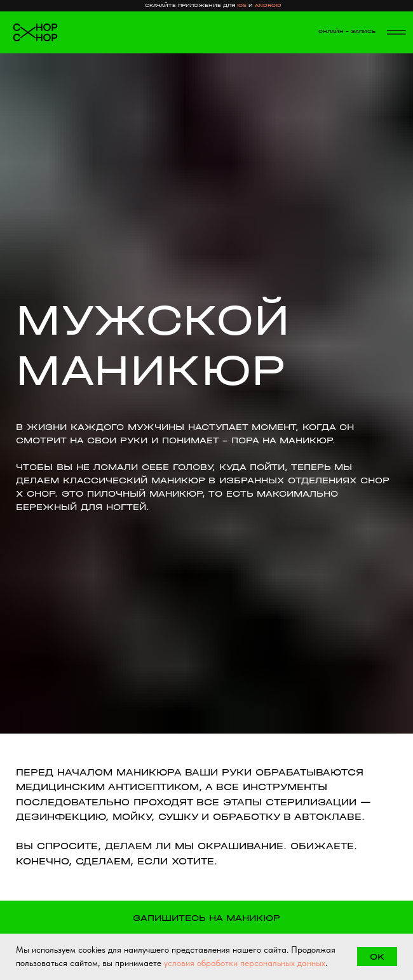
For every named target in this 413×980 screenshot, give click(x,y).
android (268, 5)
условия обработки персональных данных (245, 963)
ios (242, 5)
